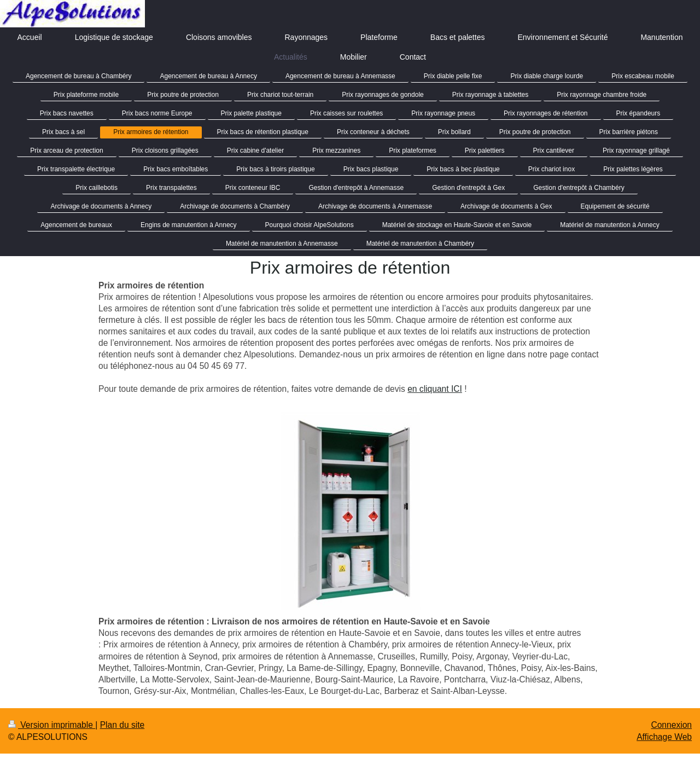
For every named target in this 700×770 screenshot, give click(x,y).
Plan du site (122, 725)
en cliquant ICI (435, 389)
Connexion (671, 725)
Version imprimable (52, 725)
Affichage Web (664, 737)
